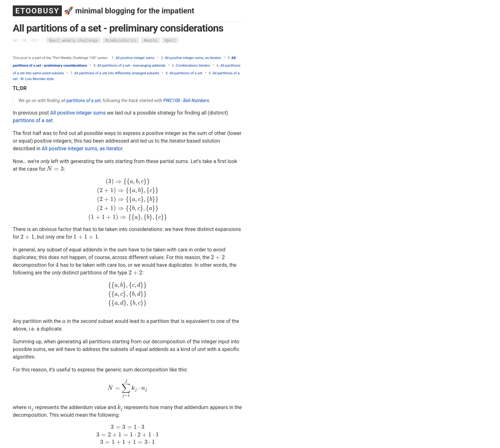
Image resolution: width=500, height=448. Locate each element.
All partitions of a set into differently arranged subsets (117, 73)
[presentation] (55, 169)
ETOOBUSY (37, 11)
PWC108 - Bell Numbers (186, 101)
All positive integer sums (135, 58)
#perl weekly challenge (73, 40)
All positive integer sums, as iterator (193, 58)
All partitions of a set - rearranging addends (131, 66)
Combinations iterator (193, 66)
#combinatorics (121, 40)
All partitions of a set (186, 73)
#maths (151, 40)
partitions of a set (84, 101)
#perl (170, 40)
